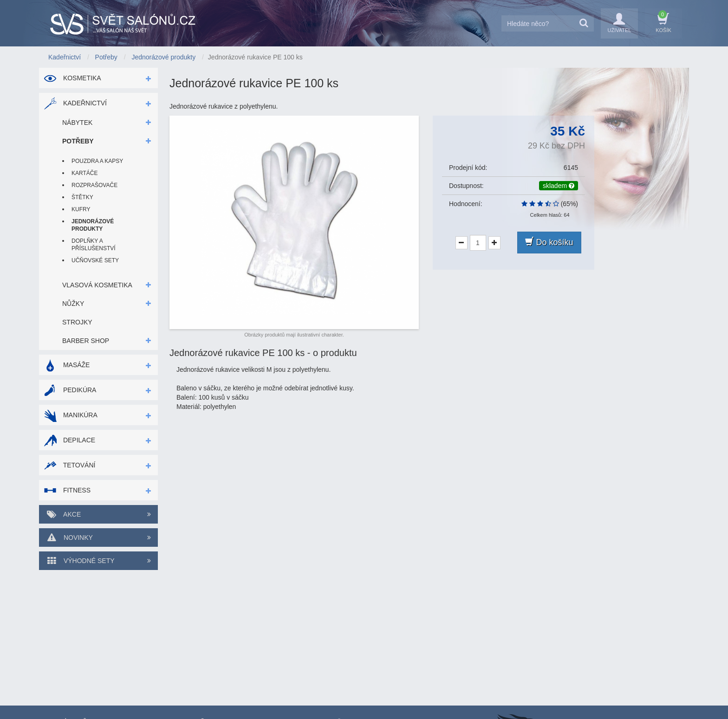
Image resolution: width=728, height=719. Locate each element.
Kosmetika (72, 78)
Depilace (69, 440)
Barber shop (86, 341)
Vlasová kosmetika (97, 285)
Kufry (81, 209)
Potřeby (78, 141)
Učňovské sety (95, 260)
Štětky (82, 197)
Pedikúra (70, 390)
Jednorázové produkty (93, 225)
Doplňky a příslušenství (94, 245)
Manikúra (71, 415)
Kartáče (84, 173)
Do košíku (549, 242)
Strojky (77, 322)
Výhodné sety (98, 561)
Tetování (69, 465)
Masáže (67, 365)
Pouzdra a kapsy (97, 161)
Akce (98, 514)
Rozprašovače (94, 185)
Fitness (67, 490)
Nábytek (77, 123)
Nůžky (73, 304)
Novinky (98, 538)
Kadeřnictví (75, 103)
